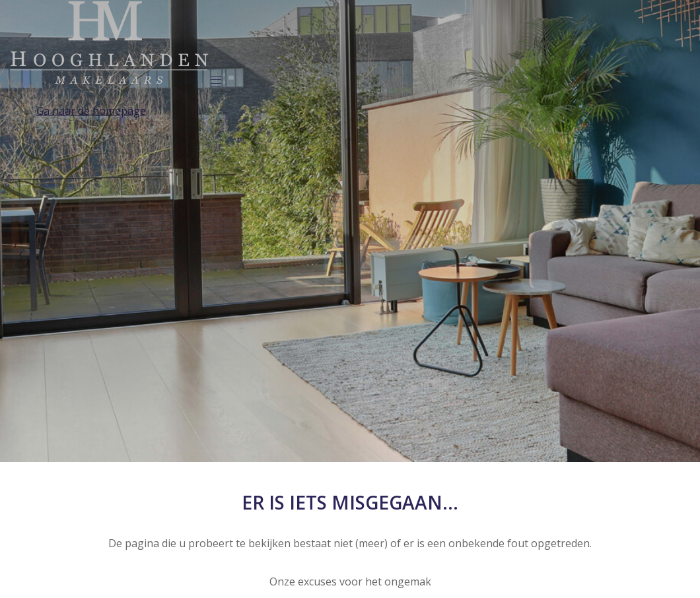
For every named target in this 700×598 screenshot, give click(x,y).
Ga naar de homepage (91, 111)
